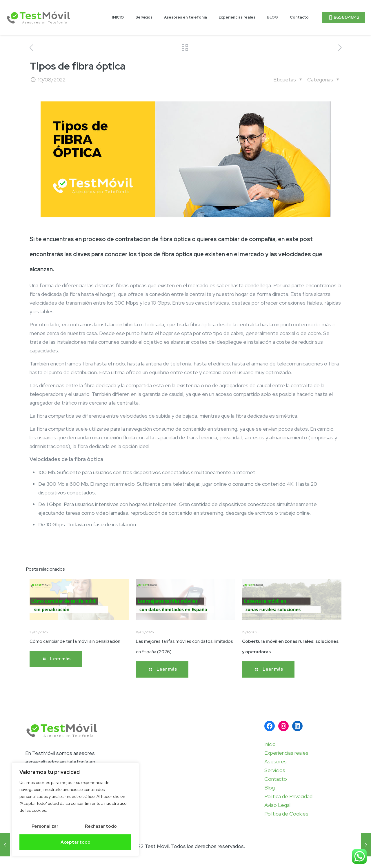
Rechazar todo (101, 826)
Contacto (276, 779)
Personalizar (45, 826)
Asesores (275, 761)
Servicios (275, 770)
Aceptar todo (76, 842)
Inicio (270, 744)
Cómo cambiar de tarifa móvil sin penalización (75, 641)
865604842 (343, 17)
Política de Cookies (286, 814)
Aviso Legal (277, 805)
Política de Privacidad (288, 796)
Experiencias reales (286, 753)
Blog (270, 788)
